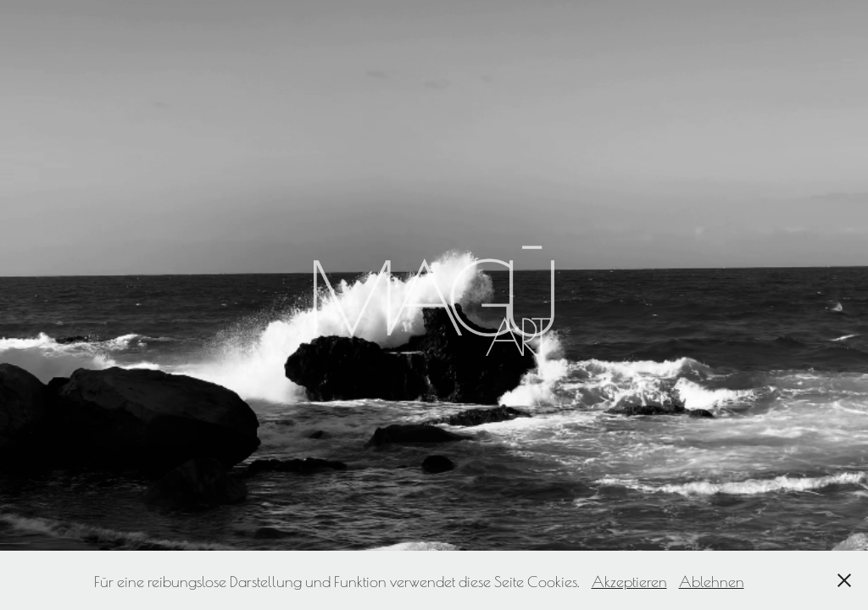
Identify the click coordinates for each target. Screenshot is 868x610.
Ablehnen (712, 580)
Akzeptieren (629, 580)
